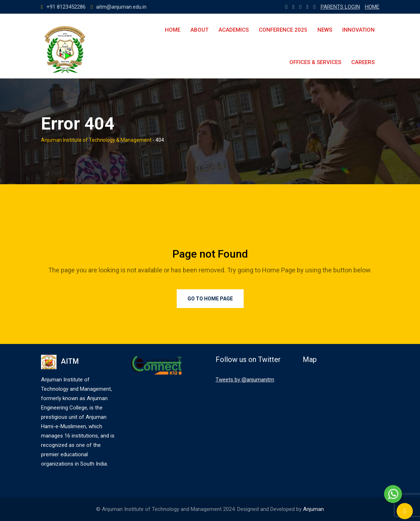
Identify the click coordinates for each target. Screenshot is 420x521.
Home (173, 30)
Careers (363, 62)
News (325, 30)
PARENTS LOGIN (340, 7)
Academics (234, 30)
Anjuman (313, 509)
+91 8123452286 (66, 7)
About (199, 30)
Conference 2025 (283, 30)
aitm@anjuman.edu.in (121, 7)
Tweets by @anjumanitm (245, 380)
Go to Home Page (210, 299)
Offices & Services (315, 62)
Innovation (358, 30)
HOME (372, 7)
